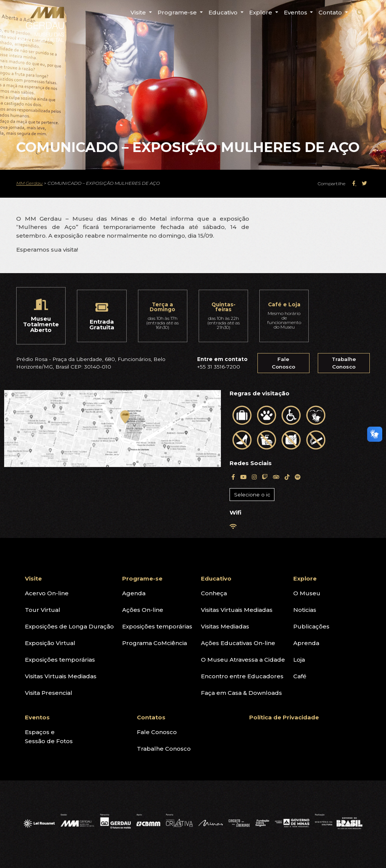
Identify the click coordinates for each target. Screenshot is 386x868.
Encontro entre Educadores (242, 676)
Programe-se (142, 578)
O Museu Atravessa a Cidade (243, 660)
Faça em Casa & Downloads (241, 693)
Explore (305, 578)
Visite (33, 578)
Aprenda (306, 643)
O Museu (307, 593)
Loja (299, 660)
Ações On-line (143, 610)
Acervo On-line (47, 593)
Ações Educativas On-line (238, 643)
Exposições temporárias (60, 660)
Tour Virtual (43, 610)
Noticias (305, 610)
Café (300, 676)
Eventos (37, 717)
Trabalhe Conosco (344, 363)
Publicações (311, 626)
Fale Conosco (283, 363)
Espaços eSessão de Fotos (49, 737)
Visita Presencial (49, 693)
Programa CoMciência (155, 643)
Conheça (214, 593)
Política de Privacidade (284, 717)
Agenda (134, 593)
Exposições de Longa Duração (69, 626)
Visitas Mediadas (225, 626)
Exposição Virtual (50, 643)
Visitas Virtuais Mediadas (61, 676)
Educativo (216, 578)
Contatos (151, 717)
